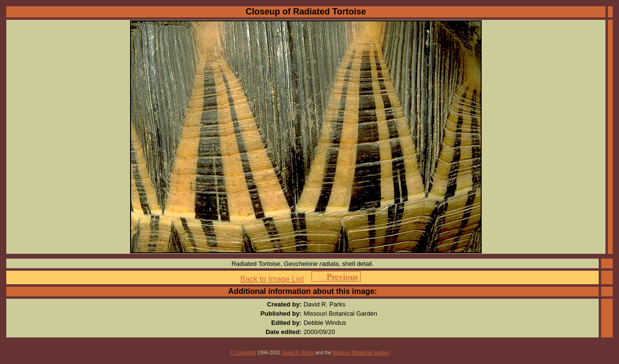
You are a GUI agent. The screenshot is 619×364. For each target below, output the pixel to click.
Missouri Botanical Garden (361, 353)
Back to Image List (272, 279)
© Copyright (243, 353)
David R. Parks (298, 353)
